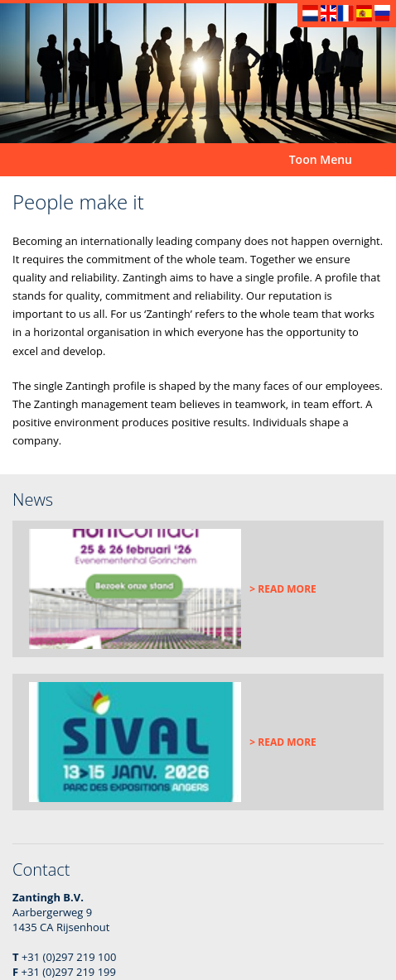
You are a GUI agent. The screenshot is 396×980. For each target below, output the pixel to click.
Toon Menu (321, 159)
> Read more (283, 589)
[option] (198, 73)
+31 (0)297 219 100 (69, 957)
